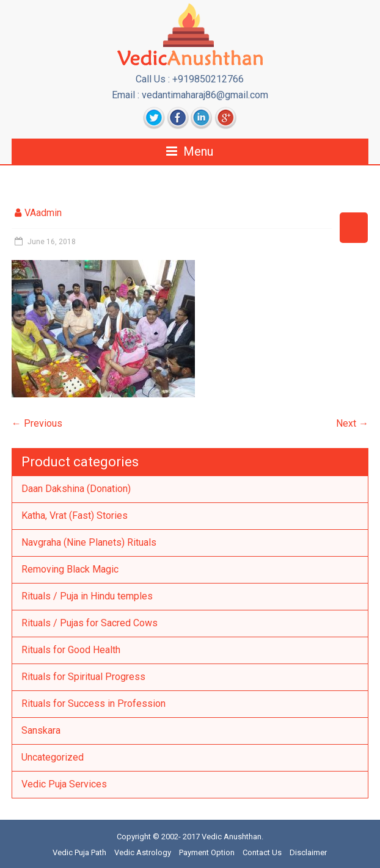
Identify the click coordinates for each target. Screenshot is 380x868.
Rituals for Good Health (71, 650)
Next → (352, 423)
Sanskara (41, 730)
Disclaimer (308, 852)
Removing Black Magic (70, 569)
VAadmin (43, 213)
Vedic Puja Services (64, 784)
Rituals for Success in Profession (93, 703)
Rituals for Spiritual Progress (83, 677)
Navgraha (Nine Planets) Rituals (89, 542)
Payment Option (207, 852)
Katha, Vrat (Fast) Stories (75, 515)
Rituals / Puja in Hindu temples (87, 596)
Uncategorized (53, 757)
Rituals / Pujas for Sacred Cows (90, 623)
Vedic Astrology (143, 852)
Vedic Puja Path (79, 852)
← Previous (37, 423)
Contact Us (262, 852)
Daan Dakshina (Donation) (76, 489)
